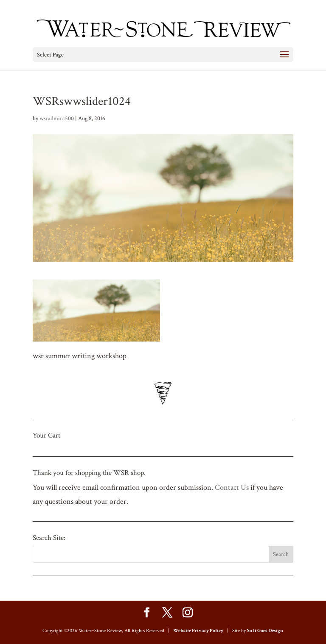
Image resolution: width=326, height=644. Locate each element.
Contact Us (232, 487)
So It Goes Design (265, 631)
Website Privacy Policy (198, 631)
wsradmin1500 (57, 119)
